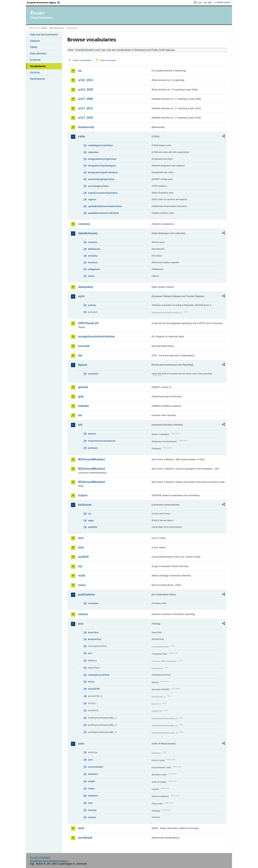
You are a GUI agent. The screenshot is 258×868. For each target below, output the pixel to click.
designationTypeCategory (102, 166)
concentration (96, 767)
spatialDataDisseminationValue (105, 206)
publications (87, 595)
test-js (91, 682)
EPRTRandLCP (88, 323)
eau (90, 653)
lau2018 (83, 557)
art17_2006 (86, 99)
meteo (91, 788)
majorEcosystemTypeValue (103, 193)
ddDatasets (94, 249)
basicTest (93, 632)
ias (80, 415)
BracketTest (94, 639)
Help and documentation (44, 35)
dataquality (86, 287)
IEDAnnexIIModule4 (91, 482)
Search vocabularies (82, 60)
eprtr (81, 296)
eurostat (84, 346)
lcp (80, 566)
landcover (85, 505)
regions (92, 199)
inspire (83, 495)
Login (200, 2)
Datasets (35, 41)
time (90, 803)
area (90, 760)
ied (80, 425)
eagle (91, 520)
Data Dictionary (57, 28)
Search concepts (108, 60)
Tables (34, 47)
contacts (93, 242)
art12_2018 (86, 90)
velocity (92, 810)
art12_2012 (86, 80)
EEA (45, 3)
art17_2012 (86, 108)
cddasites (93, 152)
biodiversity (86, 127)
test (81, 624)
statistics (93, 796)
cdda (81, 136)
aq (80, 71)
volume (92, 817)
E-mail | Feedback (40, 857)
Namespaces (37, 79)
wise (81, 828)
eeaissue (93, 262)
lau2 (81, 547)
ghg (81, 396)
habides (83, 406)
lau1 (81, 538)
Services (35, 72)
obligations (94, 269)
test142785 (94, 689)
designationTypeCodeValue (103, 172)
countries (93, 374)
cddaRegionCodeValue (100, 145)
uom (81, 744)
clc (90, 514)
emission (93, 774)
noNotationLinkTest (99, 675)
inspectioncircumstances (102, 441)
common (84, 224)
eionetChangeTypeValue (101, 179)
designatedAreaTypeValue (102, 159)
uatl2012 (93, 527)
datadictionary (88, 233)
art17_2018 (86, 118)
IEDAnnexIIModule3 (91, 469)
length (91, 781)
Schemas (35, 60)
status (91, 276)
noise (82, 585)
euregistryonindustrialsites (96, 336)
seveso (83, 614)
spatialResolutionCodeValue (103, 213)
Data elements (38, 54)
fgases (83, 365)
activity (92, 305)
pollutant (93, 448)
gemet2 (83, 387)
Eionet (44, 28)
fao (80, 355)
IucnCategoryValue (98, 186)
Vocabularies (38, 66)
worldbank (85, 838)
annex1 (92, 434)
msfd (82, 576)
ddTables (93, 256)
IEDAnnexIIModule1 (91, 459)
